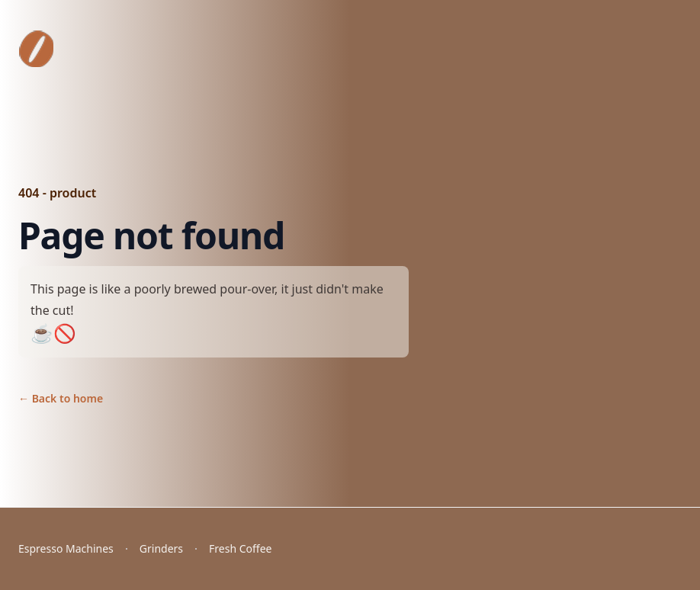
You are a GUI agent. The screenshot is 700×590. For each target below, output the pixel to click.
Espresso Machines (66, 548)
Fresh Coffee (240, 548)
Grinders (161, 548)
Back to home (61, 398)
